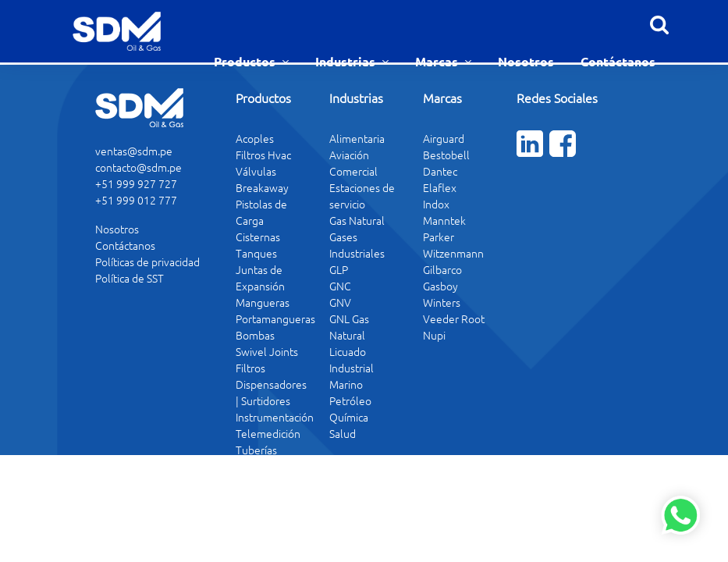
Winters (442, 302)
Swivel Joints (267, 351)
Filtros (250, 368)
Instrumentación (275, 417)
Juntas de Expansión (260, 277)
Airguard (444, 138)
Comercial (353, 171)
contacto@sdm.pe (138, 167)
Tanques (256, 253)
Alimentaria (357, 138)
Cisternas (258, 237)
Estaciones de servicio (362, 196)
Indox (436, 204)
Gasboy (440, 286)
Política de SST (130, 278)
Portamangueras (275, 318)
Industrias (347, 61)
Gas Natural (357, 220)
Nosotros (526, 61)
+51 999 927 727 (136, 183)
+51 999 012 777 (136, 200)
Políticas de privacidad (147, 261)
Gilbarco (442, 269)
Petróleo (350, 400)
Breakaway (262, 187)
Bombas (255, 335)
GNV (340, 302)
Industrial (352, 368)
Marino (346, 384)
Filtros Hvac (263, 155)
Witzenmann (453, 253)
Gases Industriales (357, 245)
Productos (246, 61)
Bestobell (446, 155)
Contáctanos (618, 61)
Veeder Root (454, 318)
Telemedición (268, 433)
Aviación (349, 155)
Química (349, 417)
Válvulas (256, 171)
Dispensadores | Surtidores (271, 392)
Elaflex (440, 187)
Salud (343, 433)
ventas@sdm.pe (134, 151)
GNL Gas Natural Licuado (349, 335)
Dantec (440, 171)
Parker (439, 237)
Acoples (255, 138)
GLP (339, 269)
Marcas (438, 61)
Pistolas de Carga (261, 212)
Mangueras (263, 302)
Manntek (444, 220)
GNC (340, 286)
